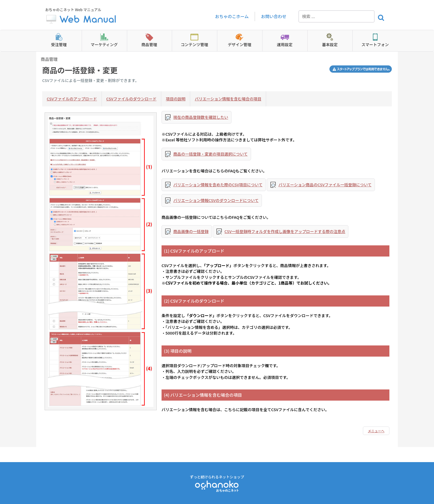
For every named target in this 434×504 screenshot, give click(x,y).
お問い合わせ (274, 16)
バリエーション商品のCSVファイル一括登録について (325, 185)
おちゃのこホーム (232, 16)
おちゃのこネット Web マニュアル (81, 16)
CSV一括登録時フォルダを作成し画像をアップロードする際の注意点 (285, 231)
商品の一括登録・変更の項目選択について (211, 154)
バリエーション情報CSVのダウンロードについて (216, 200)
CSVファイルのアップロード (72, 99)
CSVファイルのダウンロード (132, 99)
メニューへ (376, 431)
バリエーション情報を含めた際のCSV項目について (218, 185)
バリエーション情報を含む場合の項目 (228, 99)
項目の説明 (176, 99)
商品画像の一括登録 (191, 231)
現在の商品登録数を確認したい (201, 117)
